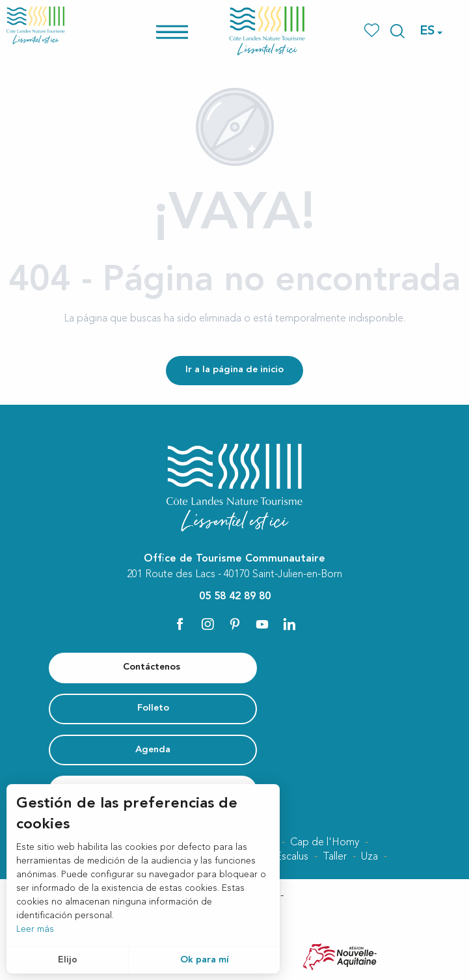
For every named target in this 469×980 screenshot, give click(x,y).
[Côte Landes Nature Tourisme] (36, 25)
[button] (397, 31)
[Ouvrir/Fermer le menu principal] (189, 31)
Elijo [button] (68, 960)
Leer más (35, 929)
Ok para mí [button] (205, 960)
